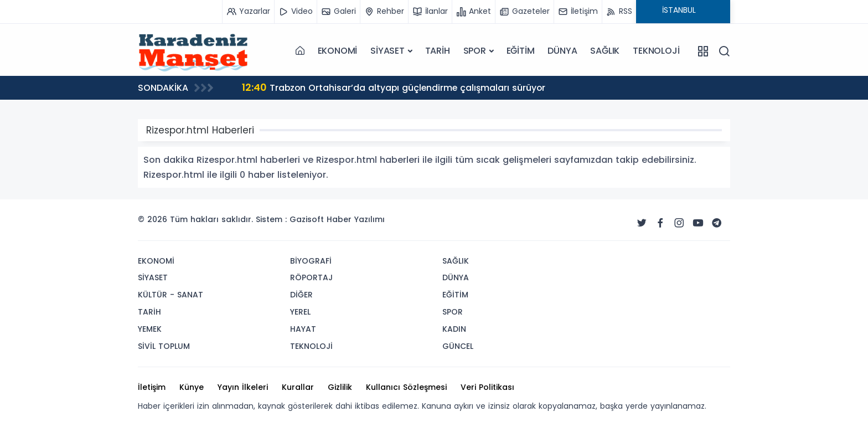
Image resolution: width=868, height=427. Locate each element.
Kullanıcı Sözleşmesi (406, 387)
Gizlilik (340, 387)
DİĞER (301, 295)
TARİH (438, 51)
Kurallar (298, 387)
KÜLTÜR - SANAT (170, 295)
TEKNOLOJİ (656, 51)
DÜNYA (562, 51)
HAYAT (303, 329)
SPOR (475, 51)
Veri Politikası (487, 387)
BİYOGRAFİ (311, 261)
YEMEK (150, 329)
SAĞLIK (605, 51)
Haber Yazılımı (356, 219)
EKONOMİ (338, 51)
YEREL (300, 312)
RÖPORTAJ (311, 277)
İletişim (152, 387)
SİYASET (387, 51)
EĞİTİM (521, 51)
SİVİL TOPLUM (164, 346)
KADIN (454, 329)
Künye (192, 387)
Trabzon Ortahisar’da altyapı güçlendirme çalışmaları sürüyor (396, 87)
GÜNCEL (458, 346)
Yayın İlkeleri (243, 387)
